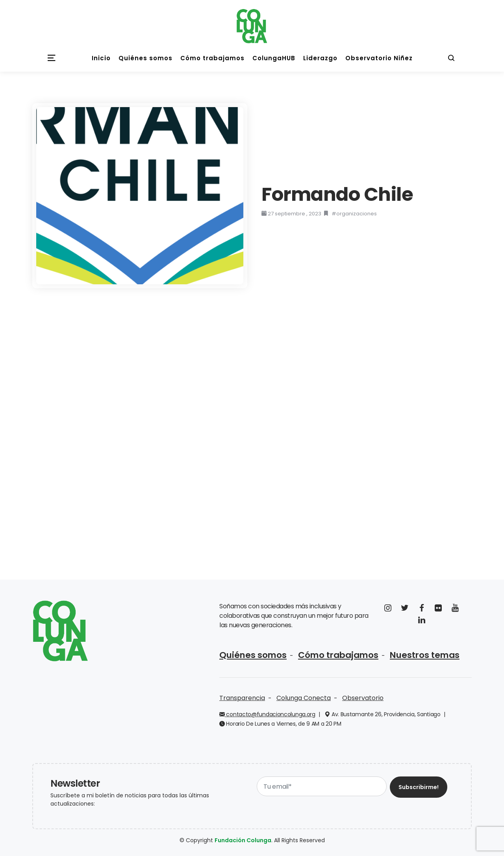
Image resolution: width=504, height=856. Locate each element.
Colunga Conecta (304, 696)
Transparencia (242, 696)
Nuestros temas (404, 654)
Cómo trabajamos (326, 654)
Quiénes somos (249, 654)
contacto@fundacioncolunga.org (267, 713)
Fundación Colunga (243, 839)
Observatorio (363, 696)
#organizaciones (354, 214)
